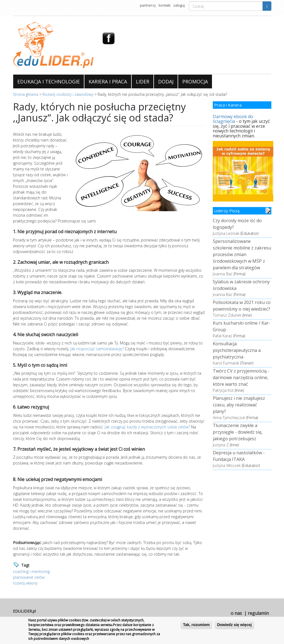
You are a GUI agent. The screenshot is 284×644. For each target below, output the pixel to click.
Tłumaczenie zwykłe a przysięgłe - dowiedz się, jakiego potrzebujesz (238, 432)
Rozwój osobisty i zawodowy (68, 94)
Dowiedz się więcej (235, 625)
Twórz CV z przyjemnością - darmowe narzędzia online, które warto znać (241, 377)
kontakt (165, 5)
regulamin (258, 613)
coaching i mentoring (31, 571)
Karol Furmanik (226, 363)
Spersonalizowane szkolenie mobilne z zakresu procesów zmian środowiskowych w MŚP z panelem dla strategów (242, 254)
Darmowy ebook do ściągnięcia (233, 119)
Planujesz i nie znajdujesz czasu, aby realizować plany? (239, 405)
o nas (236, 613)
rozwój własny (25, 583)
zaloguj (179, 5)
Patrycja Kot (223, 390)
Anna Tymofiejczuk (229, 418)
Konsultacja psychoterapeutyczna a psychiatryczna (237, 350)
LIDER (143, 81)
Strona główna (26, 94)
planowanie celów (29, 577)
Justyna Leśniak (226, 233)
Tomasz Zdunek (227, 315)
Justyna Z (221, 445)
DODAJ (166, 81)
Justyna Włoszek (227, 465)
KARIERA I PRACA (108, 81)
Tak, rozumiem (196, 625)
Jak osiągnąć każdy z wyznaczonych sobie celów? (148, 427)
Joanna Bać (223, 274)
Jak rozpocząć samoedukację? (97, 349)
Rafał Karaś (223, 336)
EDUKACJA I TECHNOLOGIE (49, 81)
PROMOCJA (195, 81)
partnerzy (148, 5)
